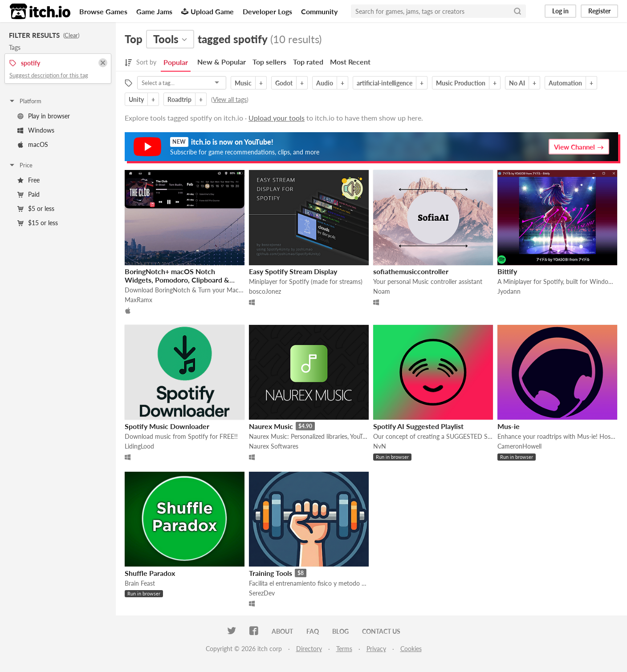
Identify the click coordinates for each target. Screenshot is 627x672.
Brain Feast (140, 583)
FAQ (313, 631)
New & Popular (222, 62)
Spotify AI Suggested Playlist (418, 426)
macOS (33, 144)
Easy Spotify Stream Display (293, 271)
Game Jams (154, 11)
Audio (325, 83)
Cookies (411, 649)
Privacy (376, 649)
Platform (25, 101)
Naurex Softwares (274, 446)
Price (20, 165)
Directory (309, 649)
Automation (565, 83)
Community (319, 11)
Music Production (461, 83)
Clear (71, 35)
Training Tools (271, 573)
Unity (136, 99)
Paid (28, 194)
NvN (380, 446)
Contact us (381, 631)
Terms (344, 649)
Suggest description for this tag (49, 75)
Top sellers (269, 62)
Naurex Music (271, 426)
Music (243, 83)
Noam (382, 291)
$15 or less (38, 223)
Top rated (308, 62)
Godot (284, 83)
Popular (176, 62)
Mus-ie (509, 426)
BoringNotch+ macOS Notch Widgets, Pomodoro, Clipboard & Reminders (177, 280)
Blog (340, 631)
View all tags (230, 99)
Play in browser (44, 116)
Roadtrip (179, 99)
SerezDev (262, 593)
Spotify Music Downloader (167, 426)
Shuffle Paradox (150, 573)
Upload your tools (277, 118)
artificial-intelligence (385, 83)
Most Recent (350, 62)
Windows (36, 130)
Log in (560, 11)
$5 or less (36, 208)
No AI (517, 83)
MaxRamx (138, 300)
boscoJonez (265, 291)
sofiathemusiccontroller (411, 271)
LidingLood (139, 446)
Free (28, 180)
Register (599, 11)
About (282, 631)
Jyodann (509, 291)
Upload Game (208, 11)
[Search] (517, 11)
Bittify (507, 271)
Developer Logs (267, 11)
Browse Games (103, 11)
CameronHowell (519, 446)
